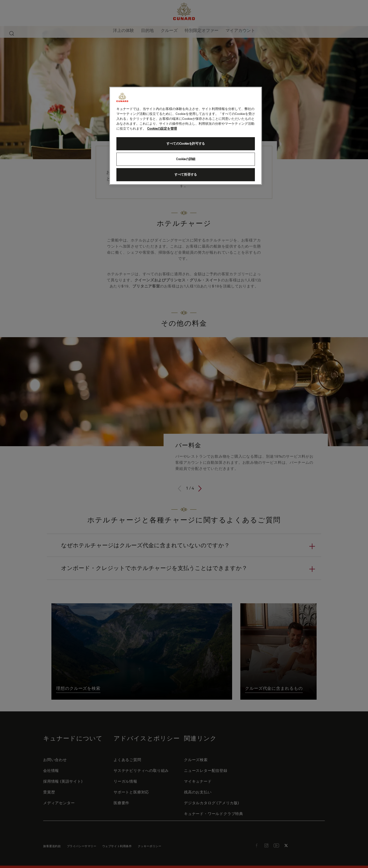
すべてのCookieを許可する (186, 144)
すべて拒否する (186, 175)
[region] (186, 136)
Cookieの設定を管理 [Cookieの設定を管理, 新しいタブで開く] (162, 129)
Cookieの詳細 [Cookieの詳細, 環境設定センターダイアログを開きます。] (186, 159)
